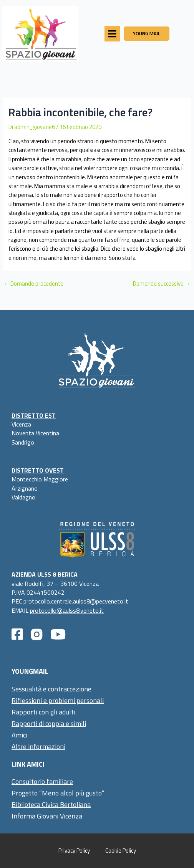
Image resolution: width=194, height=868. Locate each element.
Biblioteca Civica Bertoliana (51, 804)
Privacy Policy (74, 851)
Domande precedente (34, 284)
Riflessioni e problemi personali (58, 700)
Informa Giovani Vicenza (47, 816)
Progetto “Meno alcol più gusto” (58, 793)
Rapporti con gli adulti (43, 712)
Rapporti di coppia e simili (49, 723)
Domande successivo (162, 284)
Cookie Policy (121, 851)
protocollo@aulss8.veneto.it (67, 610)
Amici (19, 735)
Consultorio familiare (42, 781)
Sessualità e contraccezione (51, 689)
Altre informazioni (38, 746)
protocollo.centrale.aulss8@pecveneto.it (76, 601)
